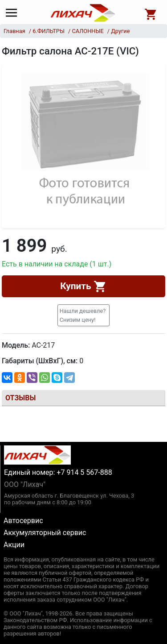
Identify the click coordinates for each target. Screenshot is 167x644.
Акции (14, 545)
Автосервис (23, 521)
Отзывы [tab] (20, 398)
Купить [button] (83, 287)
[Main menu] (14, 13)
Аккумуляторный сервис (45, 533)
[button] (84, 315)
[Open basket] (151, 13)
